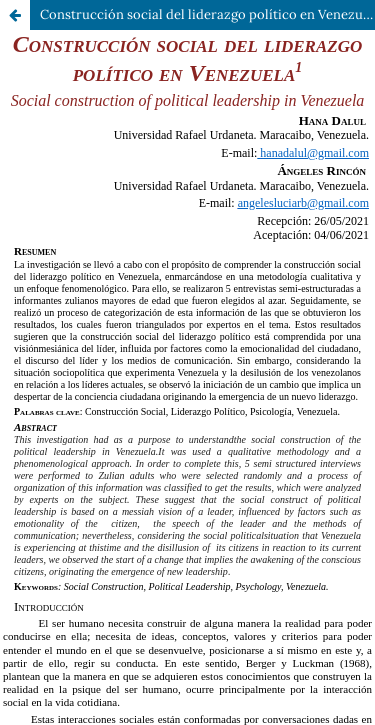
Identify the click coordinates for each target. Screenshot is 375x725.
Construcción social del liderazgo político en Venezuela (207, 14)
